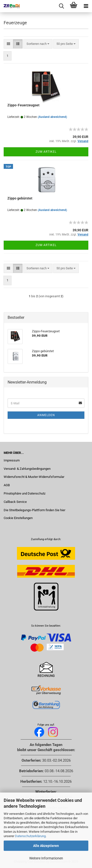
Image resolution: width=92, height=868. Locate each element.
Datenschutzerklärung (30, 836)
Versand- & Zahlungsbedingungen (27, 469)
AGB (7, 485)
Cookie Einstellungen (18, 518)
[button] (8, 44)
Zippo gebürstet (20, 198)
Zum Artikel (46, 152)
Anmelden (46, 415)
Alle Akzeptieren (46, 846)
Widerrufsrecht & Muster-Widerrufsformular (34, 477)
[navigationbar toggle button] (86, 6)
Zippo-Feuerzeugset (23, 105)
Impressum (12, 460)
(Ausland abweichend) (52, 117)
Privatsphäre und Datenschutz (25, 493)
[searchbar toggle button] (61, 6)
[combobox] (38, 44)
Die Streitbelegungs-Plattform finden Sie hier (34, 510)
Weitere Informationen (46, 858)
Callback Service (15, 502)
